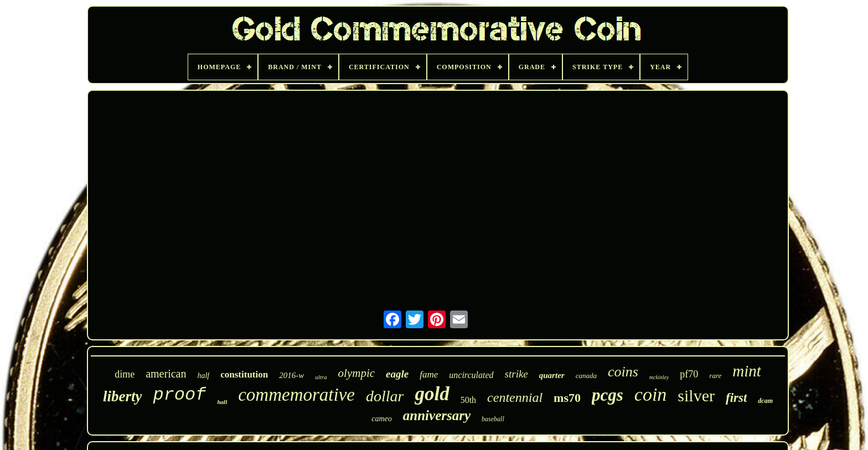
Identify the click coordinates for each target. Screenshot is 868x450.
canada (586, 376)
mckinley (659, 377)
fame (429, 374)
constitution (244, 374)
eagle (397, 374)
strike (516, 374)
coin (651, 394)
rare (715, 376)
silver (696, 395)
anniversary (437, 415)
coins (623, 372)
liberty (122, 396)
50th (468, 400)
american (166, 374)
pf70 (689, 374)
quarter (552, 375)
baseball (493, 419)
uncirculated (471, 375)
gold (432, 394)
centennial (515, 397)
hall (222, 402)
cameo (382, 419)
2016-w (291, 375)
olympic (356, 373)
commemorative (296, 395)
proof (179, 395)
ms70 (567, 398)
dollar (385, 396)
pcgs (608, 395)
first (736, 398)
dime (125, 374)
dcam (765, 401)
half (203, 376)
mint (747, 371)
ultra (321, 377)
